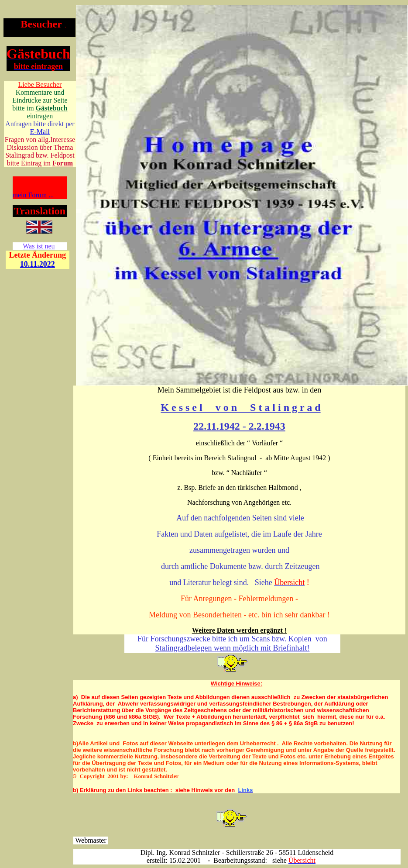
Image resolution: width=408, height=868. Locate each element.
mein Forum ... (33, 195)
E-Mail (40, 132)
